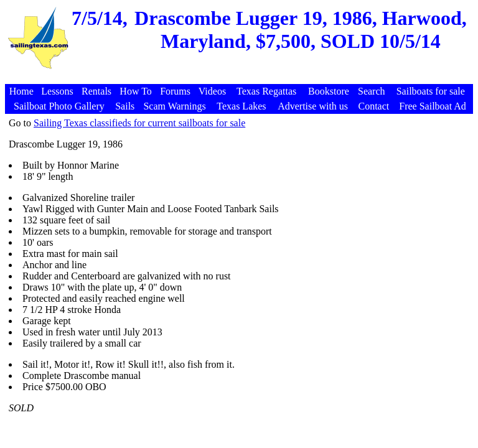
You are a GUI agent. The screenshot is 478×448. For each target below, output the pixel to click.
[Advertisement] (241, 77)
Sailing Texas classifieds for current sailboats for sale (139, 123)
